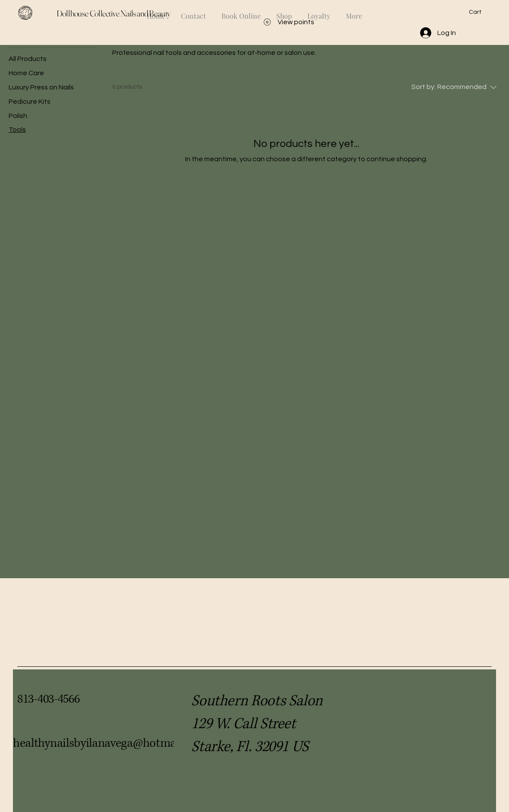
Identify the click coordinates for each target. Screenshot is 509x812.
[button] (480, 12)
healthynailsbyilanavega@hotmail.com (110, 743)
